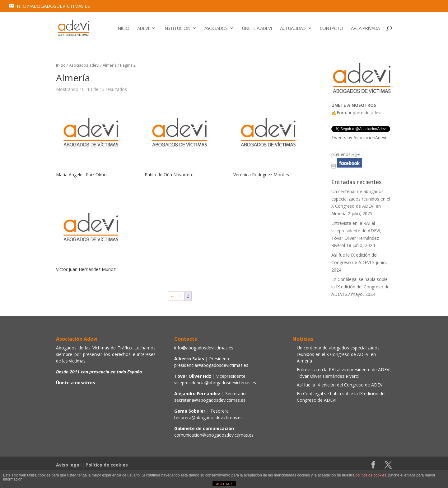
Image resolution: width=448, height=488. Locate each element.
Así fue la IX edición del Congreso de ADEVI (340, 385)
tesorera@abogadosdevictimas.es (208, 417)
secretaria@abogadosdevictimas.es (210, 400)
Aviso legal (68, 465)
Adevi (143, 28)
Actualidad (293, 28)
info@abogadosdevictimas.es (204, 348)
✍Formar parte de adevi (356, 113)
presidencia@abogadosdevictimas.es (211, 365)
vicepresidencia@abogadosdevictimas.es (215, 383)
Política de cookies (107, 465)
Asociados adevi (84, 65)
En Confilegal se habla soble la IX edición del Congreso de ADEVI (360, 287)
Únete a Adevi (257, 28)
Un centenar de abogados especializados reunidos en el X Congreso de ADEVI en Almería (338, 354)
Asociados (216, 28)
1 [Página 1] (181, 296)
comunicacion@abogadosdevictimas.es (214, 435)
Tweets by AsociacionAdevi (359, 137)
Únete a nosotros (76, 383)
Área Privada (365, 28)
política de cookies (371, 475)
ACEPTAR (224, 484)
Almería (110, 65)
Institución (177, 28)
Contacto (331, 28)
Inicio (123, 28)
